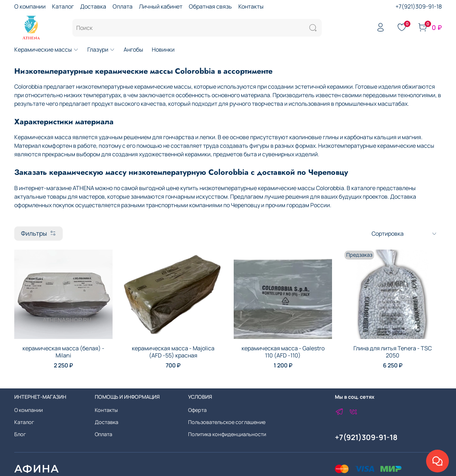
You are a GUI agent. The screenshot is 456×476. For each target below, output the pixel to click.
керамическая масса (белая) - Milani (63, 352)
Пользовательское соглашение (227, 422)
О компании (30, 6)
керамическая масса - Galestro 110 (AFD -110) (283, 352)
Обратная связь (210, 6)
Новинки (163, 49)
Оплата (123, 6)
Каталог (63, 6)
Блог (20, 434)
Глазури (101, 49)
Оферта (197, 410)
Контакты (251, 6)
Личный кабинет (161, 6)
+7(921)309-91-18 (419, 6)
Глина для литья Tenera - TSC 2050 (393, 352)
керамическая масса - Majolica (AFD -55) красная (173, 352)
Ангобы (133, 49)
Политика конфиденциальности (227, 434)
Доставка (93, 6)
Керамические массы (46, 49)
